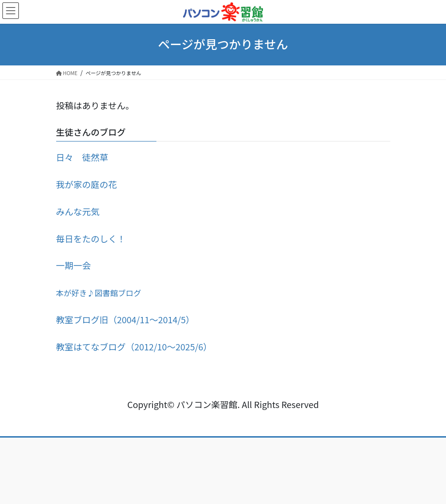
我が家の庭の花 (87, 184)
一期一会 (74, 265)
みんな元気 (78, 211)
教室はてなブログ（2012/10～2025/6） (134, 346)
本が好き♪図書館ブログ (99, 293)
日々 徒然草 (82, 157)
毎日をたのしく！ (91, 238)
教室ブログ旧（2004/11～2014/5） (125, 319)
